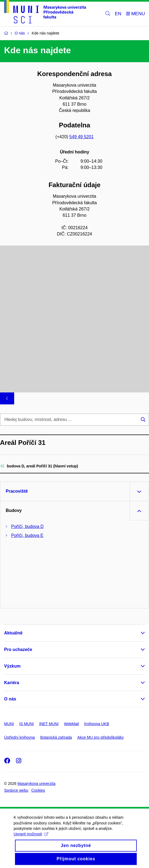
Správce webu (16, 790)
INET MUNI (49, 724)
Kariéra (12, 683)
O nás (10, 699)
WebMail (71, 724)
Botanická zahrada (56, 737)
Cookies (38, 790)
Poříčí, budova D (27, 526)
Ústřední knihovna (19, 737)
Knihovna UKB (97, 724)
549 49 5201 (82, 137)
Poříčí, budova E (27, 535)
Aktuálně (13, 633)
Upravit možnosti (31, 839)
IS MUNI (27, 724)
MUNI (9, 724)
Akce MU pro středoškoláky (101, 737)
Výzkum (12, 666)
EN (118, 14)
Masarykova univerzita (36, 784)
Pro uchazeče (18, 650)
